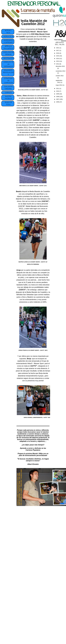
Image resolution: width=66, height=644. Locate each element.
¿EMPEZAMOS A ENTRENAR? (8, 42)
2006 (58, 102)
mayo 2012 (59, 85)
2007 (58, 99)
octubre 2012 (60, 76)
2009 (58, 94)
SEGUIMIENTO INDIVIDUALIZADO (8, 73)
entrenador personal (34, 436)
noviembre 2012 (61, 71)
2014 (58, 59)
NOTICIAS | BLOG (8, 32)
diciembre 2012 (60, 66)
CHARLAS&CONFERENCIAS (8, 54)
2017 (58, 50)
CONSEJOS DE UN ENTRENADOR (8, 64)
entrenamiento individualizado (37, 439)
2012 (58, 64)
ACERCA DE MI (8, 37)
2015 (58, 56)
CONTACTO (8, 93)
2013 (58, 61)
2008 (58, 97)
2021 (58, 48)
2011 (58, 88)
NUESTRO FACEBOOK (8, 98)
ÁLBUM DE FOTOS (8, 104)
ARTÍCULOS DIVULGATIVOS (8, 48)
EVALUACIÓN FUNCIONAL (8, 88)
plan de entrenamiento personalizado (33, 455)
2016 (58, 53)
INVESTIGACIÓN (8, 58)
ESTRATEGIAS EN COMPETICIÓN (8, 81)
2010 (58, 91)
